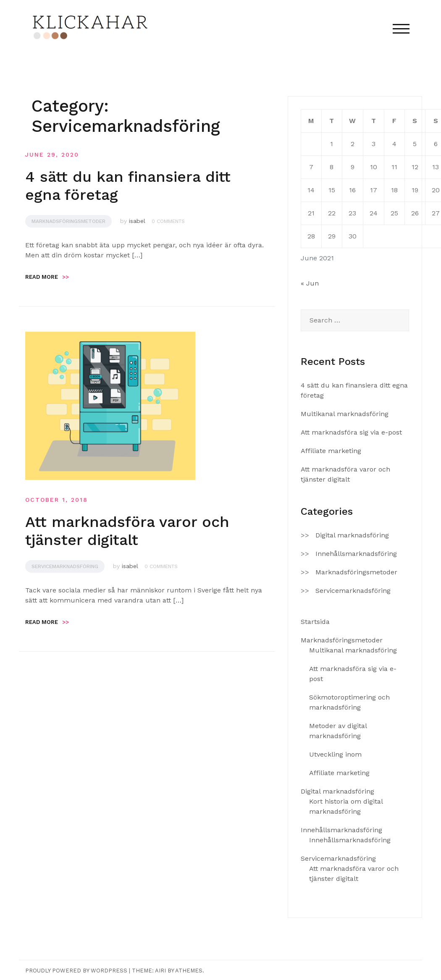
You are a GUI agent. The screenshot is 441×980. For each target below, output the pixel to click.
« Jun (310, 283)
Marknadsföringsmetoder (68, 221)
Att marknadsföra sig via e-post (351, 432)
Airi (160, 971)
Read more (47, 277)
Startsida (315, 622)
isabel (137, 221)
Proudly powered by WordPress (76, 971)
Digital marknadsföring (352, 535)
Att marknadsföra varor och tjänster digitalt (127, 531)
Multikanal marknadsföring (345, 414)
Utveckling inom (335, 754)
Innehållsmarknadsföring (356, 554)
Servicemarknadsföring (65, 566)
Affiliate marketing (331, 451)
